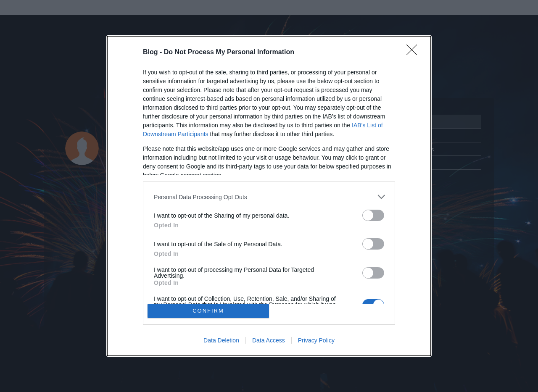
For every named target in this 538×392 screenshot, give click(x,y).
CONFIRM (208, 311)
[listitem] (269, 197)
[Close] (414, 53)
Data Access (269, 340)
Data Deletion (221, 340)
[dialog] (269, 196)
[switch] (373, 215)
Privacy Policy (316, 340)
